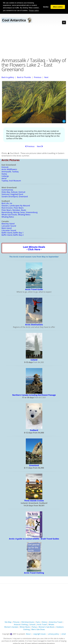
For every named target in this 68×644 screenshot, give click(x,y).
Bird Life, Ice (7, 203)
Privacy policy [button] (34, 11)
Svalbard (34, 430)
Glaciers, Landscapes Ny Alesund (16, 205)
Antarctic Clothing (21, 624)
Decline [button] (46, 7)
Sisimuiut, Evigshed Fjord (12, 194)
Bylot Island (7, 228)
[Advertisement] (34, 41)
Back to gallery (8, 77)
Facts (38, 622)
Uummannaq (7, 190)
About (28, 634)
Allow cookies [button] (58, 7)
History (44, 622)
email (64, 634)
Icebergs (5, 176)
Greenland (34, 465)
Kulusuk (5, 167)
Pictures (16, 622)
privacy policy (54, 634)
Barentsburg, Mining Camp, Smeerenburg (20, 212)
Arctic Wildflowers (9, 169)
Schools (32, 624)
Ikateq (4, 174)
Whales (51, 624)
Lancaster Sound (9, 226)
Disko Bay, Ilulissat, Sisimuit (13, 192)
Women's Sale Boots (47, 627)
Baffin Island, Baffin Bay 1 (13, 232)
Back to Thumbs (24, 77)
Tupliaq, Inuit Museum (11, 180)
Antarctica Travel (56, 622)
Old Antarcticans (28, 622)
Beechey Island (8, 223)
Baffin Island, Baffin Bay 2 (13, 235)
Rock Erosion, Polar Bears (13, 208)
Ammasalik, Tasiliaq (10, 171)
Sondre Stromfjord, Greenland (15, 196)
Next (46, 77)
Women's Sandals (11, 627)
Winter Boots (25, 627)
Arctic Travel (42, 624)
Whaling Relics (8, 217)
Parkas (34, 627)
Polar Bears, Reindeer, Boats (14, 210)
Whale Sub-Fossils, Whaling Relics (16, 214)
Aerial (4, 178)
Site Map (8, 622)
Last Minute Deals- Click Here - (34, 248)
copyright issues (39, 634)
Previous (38, 77)
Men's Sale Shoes (38, 629)
